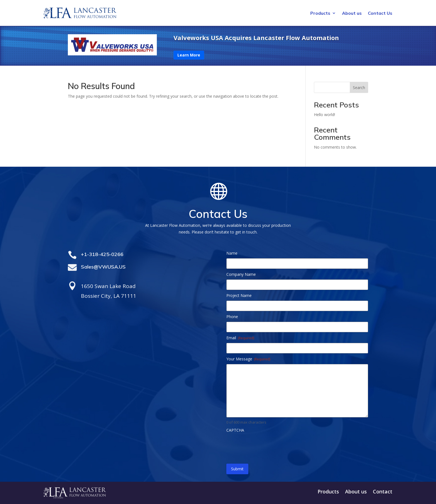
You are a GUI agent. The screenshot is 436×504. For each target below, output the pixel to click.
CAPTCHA (235, 430)
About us (352, 13)
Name (232, 253)
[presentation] (269, 446)
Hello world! (324, 115)
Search (359, 88)
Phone (232, 317)
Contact (383, 492)
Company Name (241, 274)
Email (240, 338)
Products (320, 13)
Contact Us (380, 13)
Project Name (239, 295)
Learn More (189, 55)
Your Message (248, 359)
